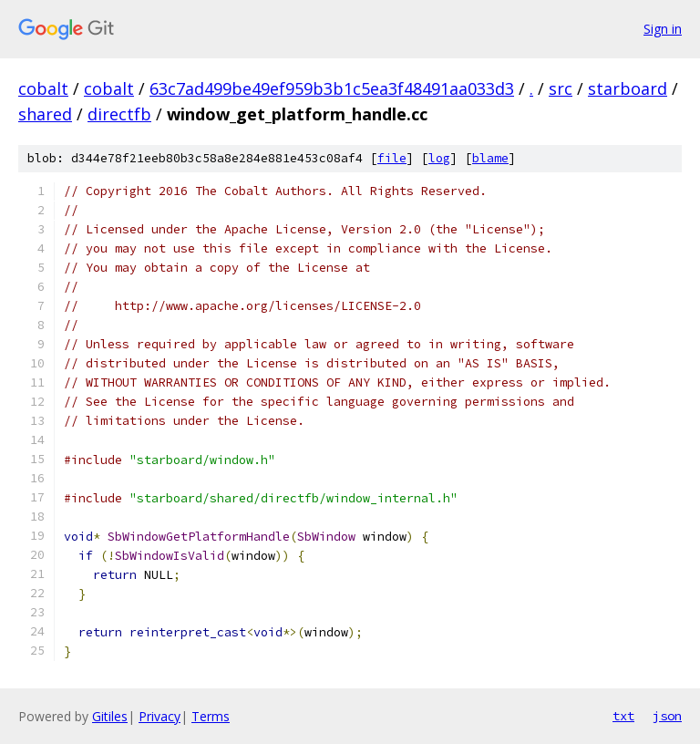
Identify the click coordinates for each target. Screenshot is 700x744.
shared (45, 114)
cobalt (43, 88)
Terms (211, 716)
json (667, 716)
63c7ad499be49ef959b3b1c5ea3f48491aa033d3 (332, 88)
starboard (628, 88)
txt (623, 716)
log (439, 158)
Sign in (663, 29)
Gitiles (110, 716)
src (561, 88)
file (392, 158)
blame (490, 158)
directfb (119, 114)
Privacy (160, 716)
